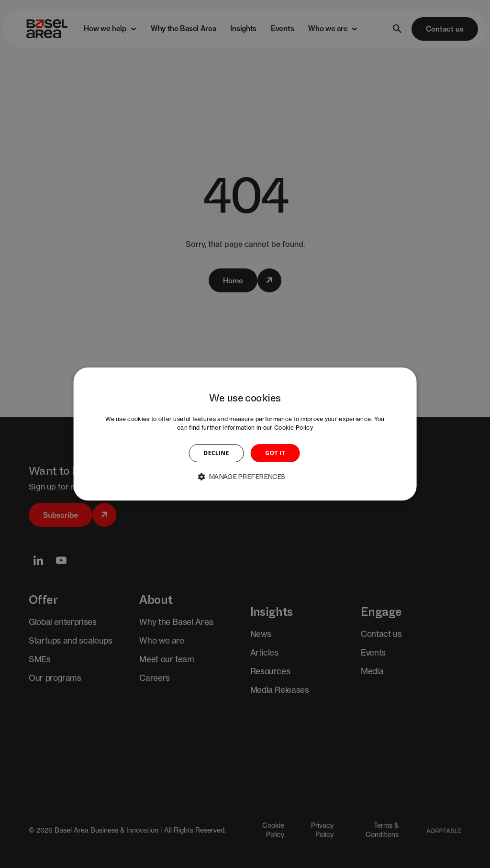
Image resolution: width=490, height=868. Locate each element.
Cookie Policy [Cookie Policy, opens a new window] (294, 428)
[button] (245, 477)
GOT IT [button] (275, 453)
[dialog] (245, 434)
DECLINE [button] (216, 453)
